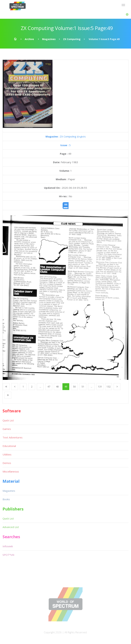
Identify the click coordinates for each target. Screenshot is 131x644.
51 (83, 387)
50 (74, 387)
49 (66, 387)
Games (7, 429)
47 (49, 387)
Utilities (7, 454)
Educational (9, 446)
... (40, 387)
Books (6, 499)
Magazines (49, 39)
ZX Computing (72, 39)
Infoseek (8, 546)
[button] (127, 14)
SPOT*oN (8, 555)
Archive (29, 39)
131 (100, 387)
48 (57, 387)
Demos (7, 463)
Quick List (8, 420)
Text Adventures (13, 437)
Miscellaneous (11, 471)
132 (108, 387)
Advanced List (11, 527)
